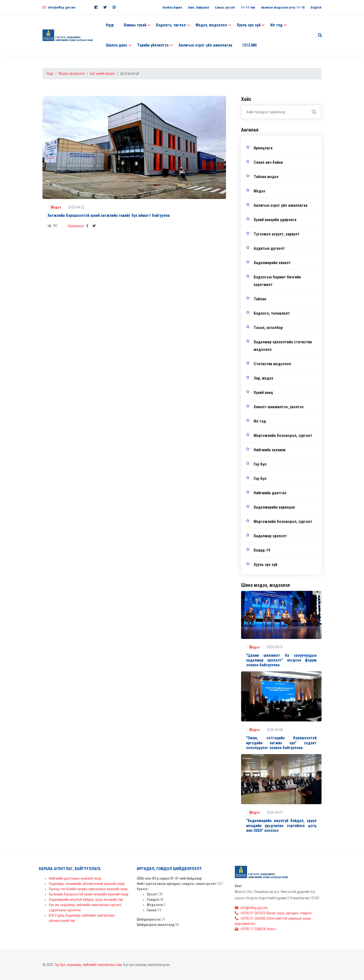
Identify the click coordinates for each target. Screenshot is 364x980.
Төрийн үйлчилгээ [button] (153, 45)
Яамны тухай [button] (135, 25)
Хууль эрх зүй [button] (249, 25)
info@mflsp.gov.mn (59, 7)
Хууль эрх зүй (265, 565)
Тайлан (260, 299)
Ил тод (260, 421)
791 (53, 226)
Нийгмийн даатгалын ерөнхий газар (75, 878)
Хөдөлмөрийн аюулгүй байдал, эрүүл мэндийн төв (86, 900)
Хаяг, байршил (198, 7)
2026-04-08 (275, 730)
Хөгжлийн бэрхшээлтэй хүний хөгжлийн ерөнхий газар (89, 894)
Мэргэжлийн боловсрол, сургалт (283, 436)
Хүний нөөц (263, 393)
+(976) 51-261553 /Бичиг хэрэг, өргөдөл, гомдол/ (274, 913)
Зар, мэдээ (263, 378)
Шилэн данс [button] (117, 45)
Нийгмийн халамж (270, 450)
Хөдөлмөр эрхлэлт (270, 536)
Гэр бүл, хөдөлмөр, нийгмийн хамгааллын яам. (89, 965)
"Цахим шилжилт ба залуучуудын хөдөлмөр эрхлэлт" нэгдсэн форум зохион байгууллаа (281, 660)
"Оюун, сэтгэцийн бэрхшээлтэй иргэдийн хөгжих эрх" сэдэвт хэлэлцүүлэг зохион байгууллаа (281, 743)
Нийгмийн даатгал (270, 493)
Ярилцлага (263, 148)
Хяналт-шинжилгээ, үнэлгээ (279, 407)
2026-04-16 (275, 647)
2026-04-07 (275, 812)
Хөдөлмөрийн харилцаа (274, 507)
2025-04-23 (76, 207)
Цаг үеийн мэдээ (102, 73)
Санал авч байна (268, 162)
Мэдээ (56, 207)
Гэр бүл (260, 464)
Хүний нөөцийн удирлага (275, 220)
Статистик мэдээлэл (272, 364)
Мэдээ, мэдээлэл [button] (211, 25)
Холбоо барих (172, 7)
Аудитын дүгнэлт (269, 248)
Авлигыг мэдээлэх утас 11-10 (283, 7)
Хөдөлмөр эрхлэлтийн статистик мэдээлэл (283, 346)
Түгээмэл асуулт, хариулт (277, 234)
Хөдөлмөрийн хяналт (272, 263)
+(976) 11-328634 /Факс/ (256, 929)
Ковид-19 (262, 550)
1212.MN (249, 45)
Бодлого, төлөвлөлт (272, 313)
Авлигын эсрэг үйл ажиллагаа (205, 45)
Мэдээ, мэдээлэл (72, 73)
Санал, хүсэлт (225, 7)
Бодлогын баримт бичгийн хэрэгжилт (277, 281)
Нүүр (110, 25)
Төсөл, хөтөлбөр (268, 328)
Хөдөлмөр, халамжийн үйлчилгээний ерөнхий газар (87, 884)
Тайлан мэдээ (266, 177)
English (316, 7)
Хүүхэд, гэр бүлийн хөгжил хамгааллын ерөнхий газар (88, 889)
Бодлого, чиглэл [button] (171, 25)
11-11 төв (248, 7)
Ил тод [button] (276, 25)
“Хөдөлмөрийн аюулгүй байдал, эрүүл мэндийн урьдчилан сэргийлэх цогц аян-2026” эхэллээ (281, 825)
